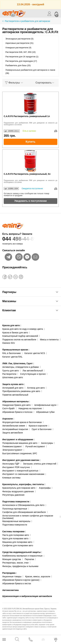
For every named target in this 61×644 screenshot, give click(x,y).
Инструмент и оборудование (18, 439)
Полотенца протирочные (15, 509)
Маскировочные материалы (16, 521)
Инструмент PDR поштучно (16, 467)
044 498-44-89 (30, 239)
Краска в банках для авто (15, 333)
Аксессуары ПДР (11, 464)
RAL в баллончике (12, 353)
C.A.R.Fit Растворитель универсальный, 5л (27, 174)
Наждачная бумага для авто (16, 405)
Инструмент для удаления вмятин (21, 460)
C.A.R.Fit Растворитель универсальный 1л (27, 116)
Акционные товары (12, 576)
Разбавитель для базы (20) (18, 65)
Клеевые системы (11, 478)
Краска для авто (12, 325)
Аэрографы (45, 488)
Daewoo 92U (9, 343)
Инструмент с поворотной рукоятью (20, 471)
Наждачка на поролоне (30, 408)
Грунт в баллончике (42, 429)
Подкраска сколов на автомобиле (19, 340)
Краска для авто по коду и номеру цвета (23, 329)
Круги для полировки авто (15, 538)
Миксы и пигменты (49, 340)
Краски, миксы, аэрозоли (38, 576)
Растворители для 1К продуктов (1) (22, 57)
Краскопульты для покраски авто (19, 488)
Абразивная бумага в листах (17, 583)
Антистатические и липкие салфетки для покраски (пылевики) (28, 517)
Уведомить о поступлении (30, 201)
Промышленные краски (16, 350)
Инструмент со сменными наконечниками (23, 474)
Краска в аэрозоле (38, 426)
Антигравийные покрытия (15, 429)
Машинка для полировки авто (17, 542)
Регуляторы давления (13, 495)
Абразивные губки (45, 412)
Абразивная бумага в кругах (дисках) (21, 580)
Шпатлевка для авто (13, 377)
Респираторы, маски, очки (15, 563)
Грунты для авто (11, 371)
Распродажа (10, 573)
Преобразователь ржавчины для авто (21, 391)
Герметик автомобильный (15, 395)
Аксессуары (47, 443)
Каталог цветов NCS (35, 353)
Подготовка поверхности (16, 502)
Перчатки (29, 559)
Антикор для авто (36, 388)
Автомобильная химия (14, 426)
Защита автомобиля (12, 433)
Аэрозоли (8, 419)
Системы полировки (14, 531)
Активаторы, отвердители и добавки (21, 367)
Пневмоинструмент (12, 446)
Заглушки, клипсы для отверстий (40, 464)
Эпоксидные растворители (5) (19, 39)
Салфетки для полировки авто (18, 545)
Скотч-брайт (9, 408)
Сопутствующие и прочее (33, 374)
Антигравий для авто (13, 388)
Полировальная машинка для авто (20, 443)
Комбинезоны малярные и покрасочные (22, 556)
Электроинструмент (12, 450)
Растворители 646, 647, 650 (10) (20, 52)
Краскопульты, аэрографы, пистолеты (24, 484)
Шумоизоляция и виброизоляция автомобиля (27, 596)
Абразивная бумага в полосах (17, 412)
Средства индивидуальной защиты (22, 552)
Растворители (9, 374)
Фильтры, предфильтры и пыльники (20, 566)
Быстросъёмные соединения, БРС (20, 453)
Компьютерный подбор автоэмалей (20, 336)
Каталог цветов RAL (12, 357)
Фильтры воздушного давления (18, 491)
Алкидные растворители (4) (18, 48)
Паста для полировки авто (16, 535)
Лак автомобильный (33, 371)
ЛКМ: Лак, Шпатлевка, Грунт (18, 363)
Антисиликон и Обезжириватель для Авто (23, 505)
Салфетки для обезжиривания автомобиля (24, 512)
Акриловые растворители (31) (19, 43)
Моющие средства (12, 559)
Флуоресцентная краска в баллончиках (22, 422)
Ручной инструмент (35, 446)
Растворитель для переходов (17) (21, 61)
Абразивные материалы (16, 401)
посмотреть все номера (12, 244)
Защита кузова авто (14, 384)
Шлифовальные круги (45, 405)
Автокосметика (10, 590)
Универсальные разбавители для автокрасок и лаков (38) (30, 72)
